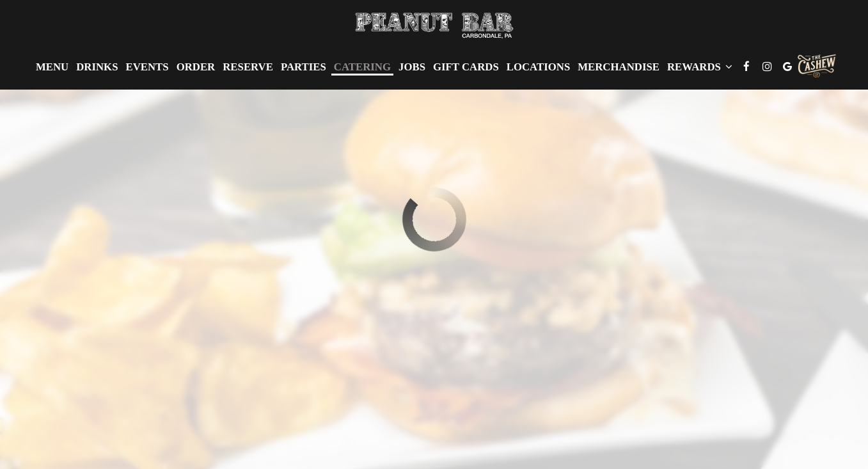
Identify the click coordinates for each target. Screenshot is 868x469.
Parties (304, 67)
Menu (52, 67)
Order (196, 67)
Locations (538, 67)
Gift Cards (466, 67)
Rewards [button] (700, 67)
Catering (362, 67)
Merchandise (619, 67)
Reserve (248, 67)
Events (147, 67)
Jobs (412, 67)
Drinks (97, 67)
